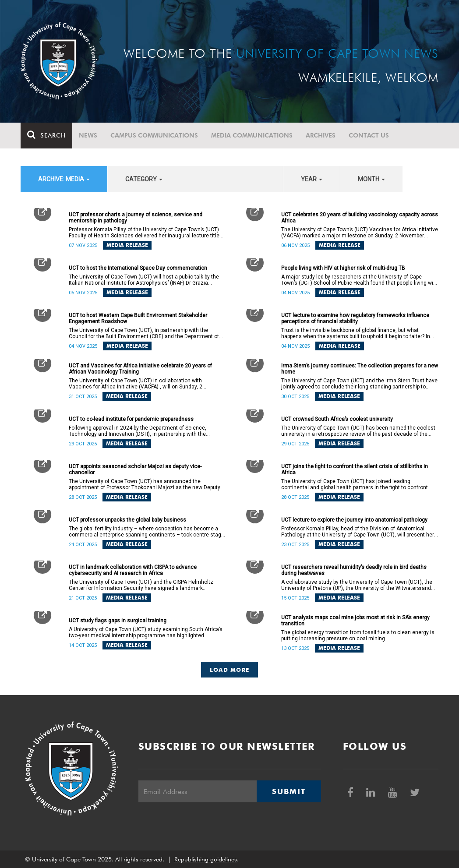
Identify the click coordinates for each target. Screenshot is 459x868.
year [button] (312, 179)
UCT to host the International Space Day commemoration (138, 268)
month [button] (371, 179)
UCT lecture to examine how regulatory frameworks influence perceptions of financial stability (355, 318)
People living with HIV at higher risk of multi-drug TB (343, 268)
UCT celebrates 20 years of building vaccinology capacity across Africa (360, 218)
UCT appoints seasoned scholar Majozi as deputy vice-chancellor (135, 469)
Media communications (252, 135)
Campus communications (154, 135)
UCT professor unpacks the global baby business (127, 520)
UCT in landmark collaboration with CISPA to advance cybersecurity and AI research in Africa (133, 570)
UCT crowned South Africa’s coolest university (337, 419)
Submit (289, 791)
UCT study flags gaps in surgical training (118, 621)
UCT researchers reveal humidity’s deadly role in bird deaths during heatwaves (354, 570)
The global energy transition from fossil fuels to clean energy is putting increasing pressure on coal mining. (358, 635)
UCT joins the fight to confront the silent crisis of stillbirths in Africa (355, 469)
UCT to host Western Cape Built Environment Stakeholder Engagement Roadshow (138, 318)
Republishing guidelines (206, 859)
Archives (321, 135)
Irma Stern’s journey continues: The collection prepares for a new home (360, 369)
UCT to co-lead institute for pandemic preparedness (131, 419)
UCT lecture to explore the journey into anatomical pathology (354, 520)
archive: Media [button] (64, 179)
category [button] (144, 179)
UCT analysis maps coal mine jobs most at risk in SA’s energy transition (355, 621)
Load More (230, 670)
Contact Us (369, 135)
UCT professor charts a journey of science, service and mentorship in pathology (136, 218)
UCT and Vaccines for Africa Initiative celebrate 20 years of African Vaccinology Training (140, 369)
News (88, 135)
